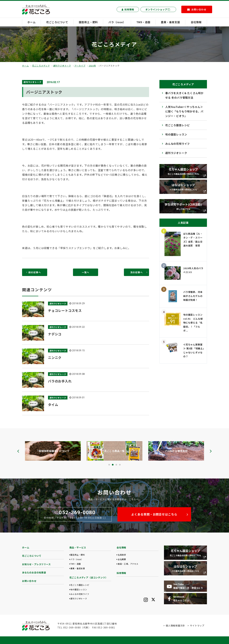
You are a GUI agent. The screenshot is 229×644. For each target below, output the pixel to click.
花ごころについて (57, 22)
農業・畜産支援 (170, 22)
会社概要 (122, 559)
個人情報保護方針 (175, 626)
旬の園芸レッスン (176, 134)
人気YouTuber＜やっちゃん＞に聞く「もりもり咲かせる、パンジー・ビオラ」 (184, 111)
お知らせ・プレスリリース (36, 564)
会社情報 (196, 22)
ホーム (31, 22)
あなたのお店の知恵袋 (34, 572)
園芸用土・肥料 (88, 22)
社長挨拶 (122, 555)
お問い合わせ (29, 581)
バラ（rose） (117, 22)
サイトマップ (197, 626)
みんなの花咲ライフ (178, 144)
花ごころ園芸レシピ (178, 125)
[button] (109, 465)
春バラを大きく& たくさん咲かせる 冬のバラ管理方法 (184, 95)
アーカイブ (80, 66)
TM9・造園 (143, 22)
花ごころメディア (41, 66)
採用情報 (128, 9)
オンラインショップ (158, 9)
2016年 (92, 66)
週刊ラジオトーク (62, 66)
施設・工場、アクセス (128, 564)
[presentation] (18, 451)
